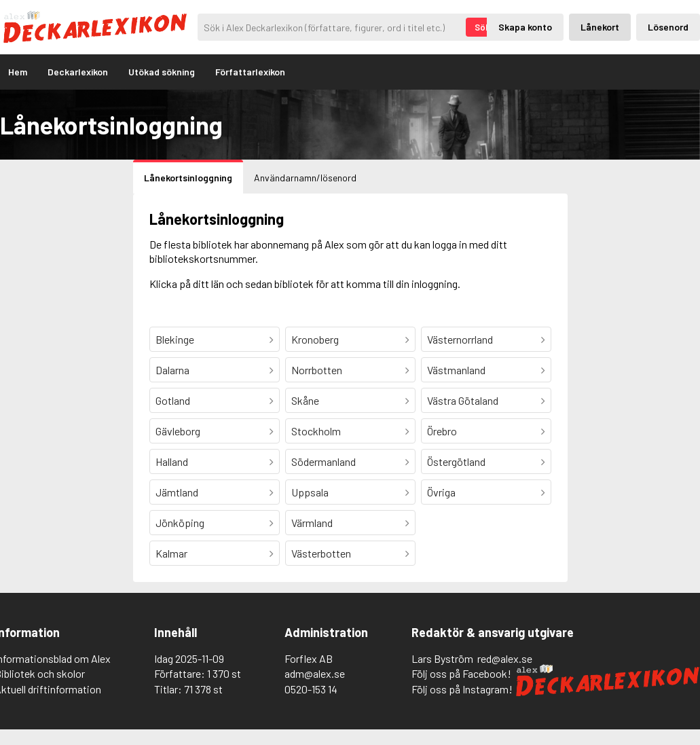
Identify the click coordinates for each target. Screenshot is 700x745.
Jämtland (177, 492)
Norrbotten (317, 370)
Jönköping (180, 523)
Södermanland (324, 461)
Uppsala (310, 492)
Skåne (305, 400)
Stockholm (316, 431)
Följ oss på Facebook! (461, 673)
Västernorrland (460, 339)
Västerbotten (321, 553)
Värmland (312, 523)
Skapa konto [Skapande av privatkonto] (525, 27)
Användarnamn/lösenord (305, 178)
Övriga (441, 492)
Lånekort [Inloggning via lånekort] (600, 27)
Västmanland (456, 370)
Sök (482, 27)
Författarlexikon (250, 72)
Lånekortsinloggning (188, 178)
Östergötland (456, 461)
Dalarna (172, 370)
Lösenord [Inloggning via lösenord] (668, 27)
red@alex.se (505, 658)
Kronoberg (315, 339)
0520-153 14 (311, 689)
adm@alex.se (315, 673)
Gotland (173, 400)
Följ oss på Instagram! (462, 689)
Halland (172, 461)
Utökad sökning (162, 72)
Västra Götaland (463, 400)
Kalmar (171, 553)
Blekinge (175, 339)
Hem (18, 72)
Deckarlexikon (78, 72)
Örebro (442, 431)
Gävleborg (178, 431)
